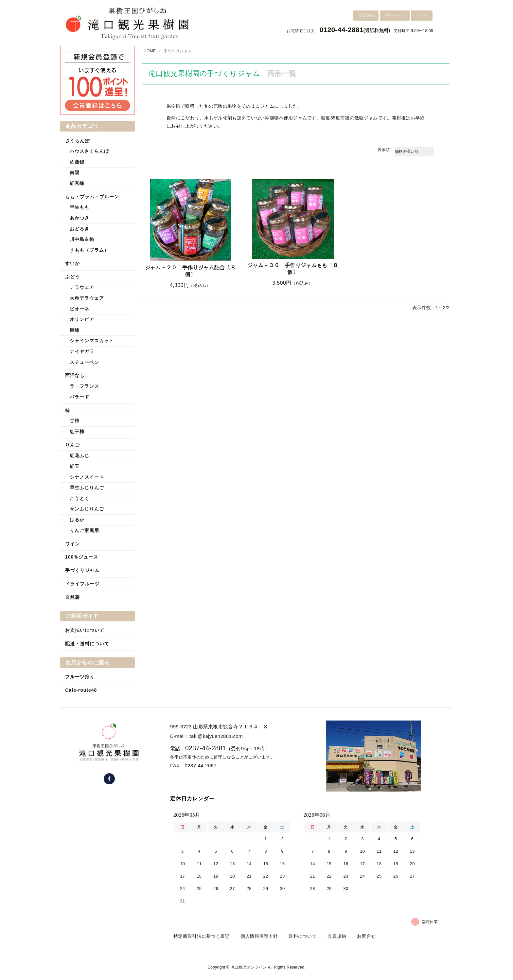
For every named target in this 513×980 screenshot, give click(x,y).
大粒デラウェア (87, 298)
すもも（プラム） (89, 250)
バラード (80, 397)
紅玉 (75, 466)
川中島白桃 (82, 239)
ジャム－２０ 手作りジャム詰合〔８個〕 (190, 271)
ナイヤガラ (82, 351)
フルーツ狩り (80, 677)
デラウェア (82, 287)
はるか (77, 520)
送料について (303, 936)
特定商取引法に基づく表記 (202, 936)
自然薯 (72, 597)
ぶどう (72, 277)
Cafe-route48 (81, 690)
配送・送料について (87, 644)
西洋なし (75, 375)
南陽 (75, 172)
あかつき (80, 218)
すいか (72, 263)
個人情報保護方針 (259, 936)
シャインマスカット (92, 341)
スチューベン (84, 362)
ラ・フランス (84, 386)
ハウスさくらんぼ (89, 151)
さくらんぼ (77, 141)
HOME (150, 51)
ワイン (72, 544)
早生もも (80, 207)
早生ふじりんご (87, 488)
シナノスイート (87, 477)
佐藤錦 (77, 162)
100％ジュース (82, 557)
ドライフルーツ (82, 584)
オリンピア (82, 319)
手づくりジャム (82, 570)
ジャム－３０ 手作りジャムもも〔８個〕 (293, 269)
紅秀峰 (77, 183)
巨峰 (75, 330)
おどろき (80, 229)
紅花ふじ (80, 455)
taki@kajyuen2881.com (216, 736)
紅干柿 (77, 432)
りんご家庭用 (84, 530)
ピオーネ (80, 309)
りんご (72, 445)
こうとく (80, 498)
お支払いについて (85, 630)
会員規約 (337, 936)
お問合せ (366, 936)
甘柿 (75, 421)
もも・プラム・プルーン (92, 197)
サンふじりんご (87, 509)
